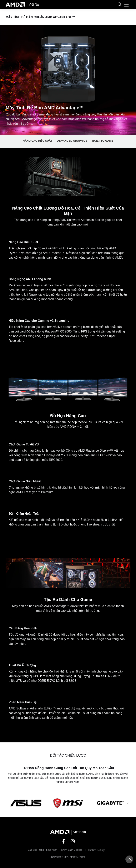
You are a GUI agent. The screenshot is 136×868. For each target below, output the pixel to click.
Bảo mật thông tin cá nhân (43, 850)
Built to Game (103, 141)
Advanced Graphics (72, 141)
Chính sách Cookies (72, 850)
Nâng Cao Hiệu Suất (37, 141)
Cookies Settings (97, 850)
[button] (120, 5)
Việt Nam (35, 5)
